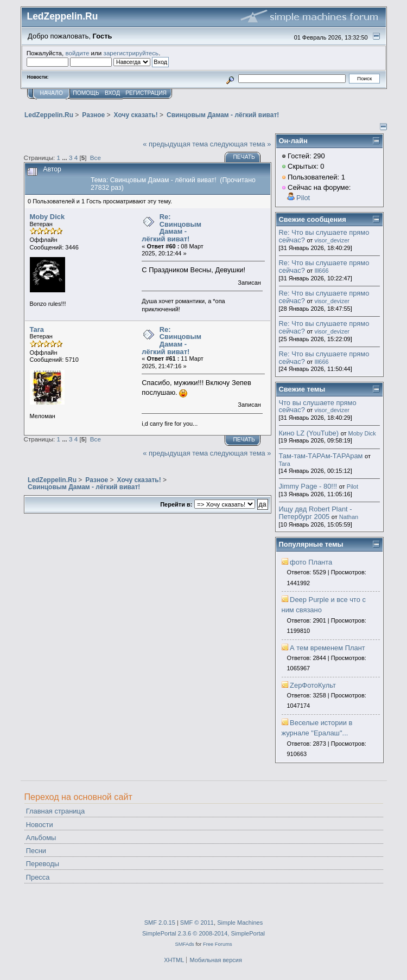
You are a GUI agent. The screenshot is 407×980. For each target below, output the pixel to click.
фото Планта (311, 562)
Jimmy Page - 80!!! (308, 486)
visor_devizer (332, 240)
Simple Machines (240, 923)
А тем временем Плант (327, 648)
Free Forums (218, 944)
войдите (77, 53)
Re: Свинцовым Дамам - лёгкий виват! (171, 228)
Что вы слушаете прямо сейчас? (318, 406)
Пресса (38, 877)
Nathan (349, 517)
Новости (40, 825)
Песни (36, 851)
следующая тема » (241, 144)
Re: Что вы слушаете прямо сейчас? (324, 236)
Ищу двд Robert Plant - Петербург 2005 (316, 513)
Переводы (43, 864)
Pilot (303, 198)
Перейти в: (176, 504)
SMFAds (184, 944)
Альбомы (41, 838)
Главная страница (55, 811)
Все (96, 158)
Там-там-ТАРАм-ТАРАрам (321, 456)
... (65, 158)
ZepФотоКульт (313, 685)
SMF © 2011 (197, 923)
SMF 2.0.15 (160, 923)
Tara (37, 329)
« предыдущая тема (175, 144)
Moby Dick (47, 217)
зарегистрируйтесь (131, 53)
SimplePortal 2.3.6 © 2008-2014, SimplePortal (203, 933)
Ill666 (321, 271)
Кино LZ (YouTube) (309, 433)
